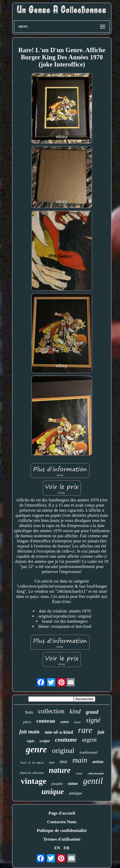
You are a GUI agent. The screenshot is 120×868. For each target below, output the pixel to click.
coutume (66, 740)
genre (36, 749)
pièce (27, 722)
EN (57, 848)
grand (92, 712)
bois (29, 712)
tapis (31, 741)
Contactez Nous (62, 822)
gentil (93, 781)
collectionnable (96, 773)
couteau (46, 721)
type (52, 762)
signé (93, 720)
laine (77, 722)
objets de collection (32, 773)
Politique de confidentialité (62, 831)
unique (53, 791)
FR (66, 848)
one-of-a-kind (59, 732)
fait (101, 732)
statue (73, 783)
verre (65, 722)
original (63, 750)
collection (51, 711)
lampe (79, 773)
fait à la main (32, 763)
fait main (29, 732)
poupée (57, 784)
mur (64, 762)
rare (85, 730)
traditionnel (89, 752)
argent (89, 740)
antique (75, 793)
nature (60, 770)
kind (75, 711)
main (80, 760)
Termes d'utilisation (62, 839)
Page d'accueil (62, 813)
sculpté (44, 741)
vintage (34, 781)
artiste (98, 762)
